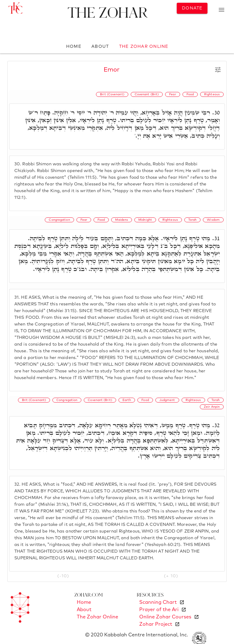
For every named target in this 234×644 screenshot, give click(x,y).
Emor (112, 70)
